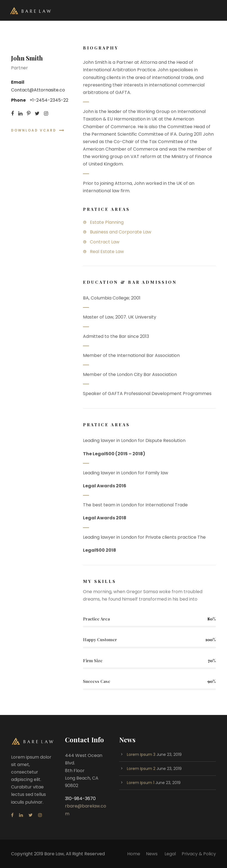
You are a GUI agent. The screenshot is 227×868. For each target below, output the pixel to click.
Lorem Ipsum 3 (141, 754)
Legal (170, 854)
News (152, 854)
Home (134, 854)
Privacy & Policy (199, 854)
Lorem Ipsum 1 (141, 783)
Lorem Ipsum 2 (141, 769)
